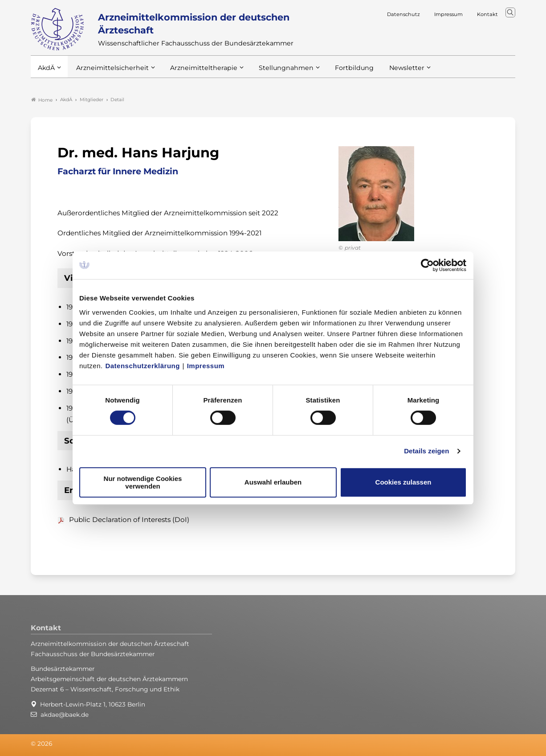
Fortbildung (340, 71)
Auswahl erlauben (273, 482)
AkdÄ (46, 71)
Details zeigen (426, 451)
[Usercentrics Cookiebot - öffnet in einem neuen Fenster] (428, 265)
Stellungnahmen (275, 71)
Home (42, 100)
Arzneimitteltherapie (197, 71)
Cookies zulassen (403, 482)
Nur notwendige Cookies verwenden (143, 482)
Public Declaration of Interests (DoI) (129, 520)
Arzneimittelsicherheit (110, 71)
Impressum (206, 366)
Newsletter (390, 71)
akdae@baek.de (65, 715)
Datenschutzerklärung (143, 366)
